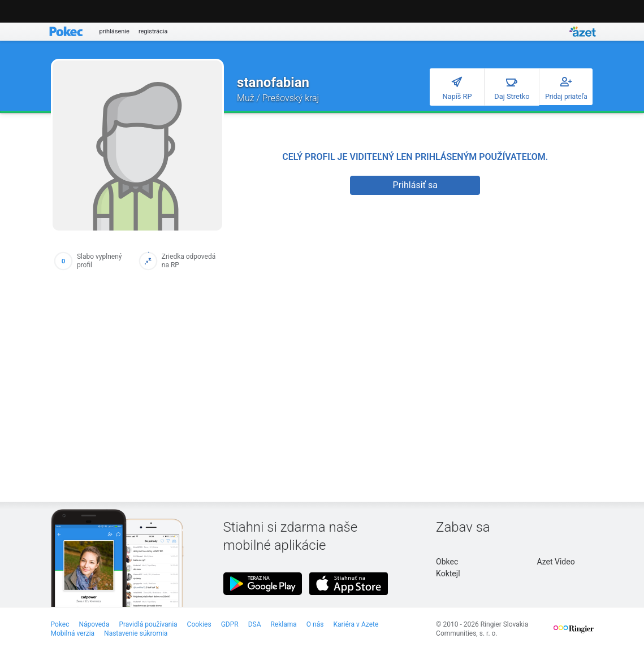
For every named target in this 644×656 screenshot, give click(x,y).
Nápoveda (94, 624)
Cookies (199, 624)
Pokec (60, 624)
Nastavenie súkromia (136, 633)
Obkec (447, 562)
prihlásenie (114, 31)
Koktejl (448, 574)
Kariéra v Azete (356, 624)
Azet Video (556, 562)
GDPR (230, 624)
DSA (255, 624)
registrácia (153, 31)
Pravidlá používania (148, 624)
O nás (315, 624)
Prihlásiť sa (415, 185)
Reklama (283, 624)
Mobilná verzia (73, 633)
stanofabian (273, 82)
